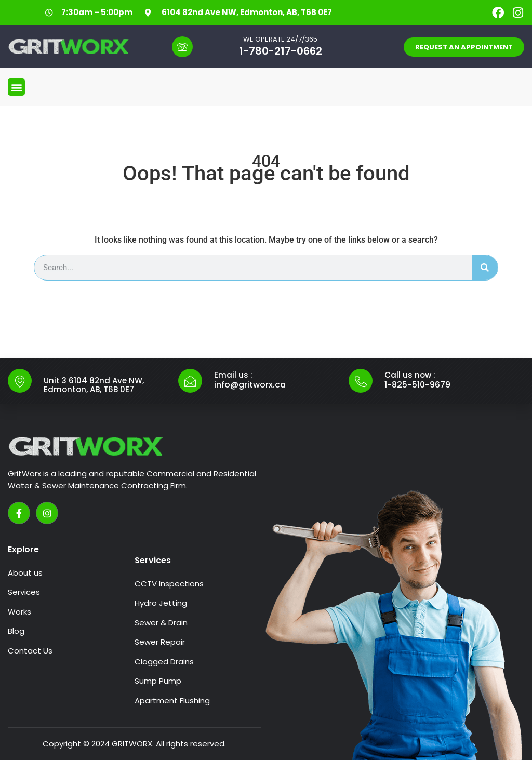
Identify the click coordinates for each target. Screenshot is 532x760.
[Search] (485, 268)
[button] (16, 87)
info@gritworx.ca (250, 385)
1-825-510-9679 (417, 385)
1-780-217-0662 (281, 51)
